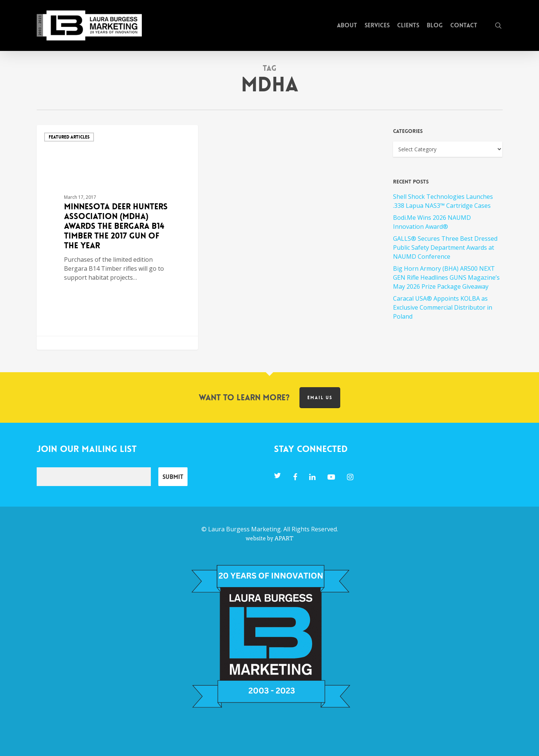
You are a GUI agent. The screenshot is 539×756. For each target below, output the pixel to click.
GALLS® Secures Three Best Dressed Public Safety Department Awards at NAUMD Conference (445, 248)
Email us (320, 398)
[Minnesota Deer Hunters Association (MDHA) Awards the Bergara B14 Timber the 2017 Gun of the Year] (118, 237)
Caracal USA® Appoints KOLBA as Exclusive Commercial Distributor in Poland (443, 307)
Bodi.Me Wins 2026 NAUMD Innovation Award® (432, 222)
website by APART (269, 538)
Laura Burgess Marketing (244, 529)
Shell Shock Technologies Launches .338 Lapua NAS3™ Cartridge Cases (443, 201)
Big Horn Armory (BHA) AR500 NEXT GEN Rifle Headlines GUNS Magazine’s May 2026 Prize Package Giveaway (446, 277)
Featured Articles (69, 137)
